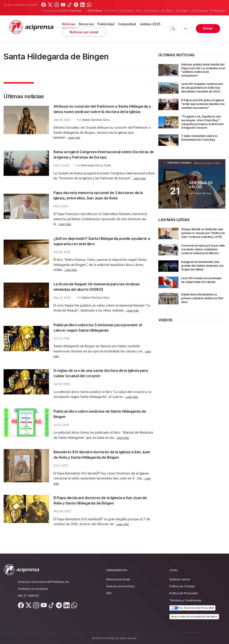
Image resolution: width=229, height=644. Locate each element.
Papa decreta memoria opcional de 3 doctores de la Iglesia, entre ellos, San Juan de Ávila (102, 201)
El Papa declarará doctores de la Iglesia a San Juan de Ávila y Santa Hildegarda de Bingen (101, 506)
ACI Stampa (151, 11)
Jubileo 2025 (150, 24)
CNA (139, 11)
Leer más (75, 143)
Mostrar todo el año (208, 177)
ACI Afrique (126, 11)
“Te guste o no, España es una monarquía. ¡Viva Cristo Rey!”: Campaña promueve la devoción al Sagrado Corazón (203, 134)
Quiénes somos (180, 579)
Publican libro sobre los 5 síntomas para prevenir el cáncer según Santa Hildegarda (99, 333)
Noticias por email (84, 32)
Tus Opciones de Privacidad (192, 608)
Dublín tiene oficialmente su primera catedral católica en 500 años (203, 321)
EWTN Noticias (72, 11)
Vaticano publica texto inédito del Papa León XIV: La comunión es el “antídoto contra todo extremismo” (203, 70)
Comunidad (127, 24)
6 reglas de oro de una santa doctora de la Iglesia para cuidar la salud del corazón (98, 378)
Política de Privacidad (183, 593)
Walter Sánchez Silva (96, 125)
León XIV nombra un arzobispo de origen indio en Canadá (201, 305)
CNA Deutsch (199, 11)
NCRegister (218, 11)
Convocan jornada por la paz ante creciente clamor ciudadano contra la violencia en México (202, 267)
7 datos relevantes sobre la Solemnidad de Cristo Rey (202, 151)
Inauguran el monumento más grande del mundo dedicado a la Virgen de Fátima (201, 287)
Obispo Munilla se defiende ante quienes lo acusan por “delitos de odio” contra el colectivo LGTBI (202, 248)
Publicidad (106, 24)
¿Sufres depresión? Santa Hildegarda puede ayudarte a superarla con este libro (100, 246)
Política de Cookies (182, 586)
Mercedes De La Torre (96, 171)
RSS (109, 593)
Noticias (69, 24)
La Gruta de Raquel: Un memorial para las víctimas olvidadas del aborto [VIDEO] (97, 292)
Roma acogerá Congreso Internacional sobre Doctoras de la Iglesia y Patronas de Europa (101, 160)
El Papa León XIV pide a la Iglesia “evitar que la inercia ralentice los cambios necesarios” (203, 112)
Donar (208, 28)
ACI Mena (167, 11)
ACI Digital (182, 11)
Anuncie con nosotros (121, 586)
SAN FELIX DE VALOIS (201, 198)
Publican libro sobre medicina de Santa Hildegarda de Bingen (94, 419)
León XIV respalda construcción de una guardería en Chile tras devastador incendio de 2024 (200, 91)
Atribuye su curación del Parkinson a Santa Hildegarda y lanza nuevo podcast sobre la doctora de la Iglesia (99, 111)
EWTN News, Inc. (59, 582)
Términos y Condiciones (185, 600)
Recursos (86, 24)
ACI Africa (111, 11)
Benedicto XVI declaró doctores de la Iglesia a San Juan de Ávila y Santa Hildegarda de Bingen (104, 460)
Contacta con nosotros (33, 589)
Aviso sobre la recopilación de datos (194, 617)
